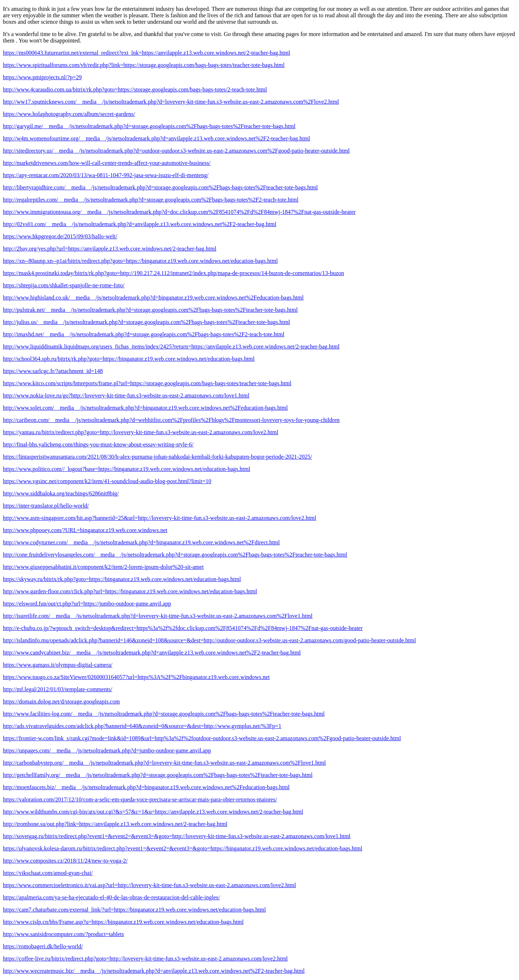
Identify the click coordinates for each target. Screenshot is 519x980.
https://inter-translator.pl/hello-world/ (46, 506)
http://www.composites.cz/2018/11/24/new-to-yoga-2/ (65, 861)
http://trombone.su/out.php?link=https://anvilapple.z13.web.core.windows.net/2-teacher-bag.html (115, 824)
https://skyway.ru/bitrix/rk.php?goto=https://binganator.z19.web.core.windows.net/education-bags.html (122, 579)
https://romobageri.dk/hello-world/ (43, 946)
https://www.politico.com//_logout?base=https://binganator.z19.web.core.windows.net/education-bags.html (127, 469)
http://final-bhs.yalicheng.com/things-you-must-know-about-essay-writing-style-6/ (98, 444)
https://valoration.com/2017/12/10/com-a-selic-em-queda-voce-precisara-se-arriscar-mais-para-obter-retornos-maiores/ (140, 799)
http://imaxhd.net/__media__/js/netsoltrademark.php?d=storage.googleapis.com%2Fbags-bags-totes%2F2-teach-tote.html (144, 334)
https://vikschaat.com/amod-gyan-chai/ (48, 873)
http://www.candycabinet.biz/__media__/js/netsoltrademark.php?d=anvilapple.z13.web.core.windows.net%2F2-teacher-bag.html (152, 653)
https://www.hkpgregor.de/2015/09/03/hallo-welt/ (60, 236)
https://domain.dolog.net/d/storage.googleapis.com (61, 702)
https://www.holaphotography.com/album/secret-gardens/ (69, 114)
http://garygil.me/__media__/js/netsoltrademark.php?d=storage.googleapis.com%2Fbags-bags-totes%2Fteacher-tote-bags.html (149, 126)
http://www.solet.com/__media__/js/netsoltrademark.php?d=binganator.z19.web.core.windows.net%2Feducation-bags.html (145, 408)
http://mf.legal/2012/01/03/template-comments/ (58, 689)
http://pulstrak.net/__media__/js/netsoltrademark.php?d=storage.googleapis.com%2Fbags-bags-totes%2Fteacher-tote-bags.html (150, 310)
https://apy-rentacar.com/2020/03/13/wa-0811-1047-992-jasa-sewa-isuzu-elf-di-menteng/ (106, 175)
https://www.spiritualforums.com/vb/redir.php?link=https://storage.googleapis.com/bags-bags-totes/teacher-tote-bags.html (144, 65)
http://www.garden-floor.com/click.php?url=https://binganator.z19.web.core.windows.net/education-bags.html (130, 591)
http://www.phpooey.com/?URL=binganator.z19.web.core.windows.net (85, 530)
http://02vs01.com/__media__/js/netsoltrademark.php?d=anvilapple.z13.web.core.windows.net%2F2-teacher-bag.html (140, 224)
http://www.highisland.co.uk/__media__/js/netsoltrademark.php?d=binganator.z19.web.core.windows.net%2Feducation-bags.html (153, 298)
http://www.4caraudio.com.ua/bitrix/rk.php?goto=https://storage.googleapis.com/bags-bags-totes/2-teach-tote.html (135, 89)
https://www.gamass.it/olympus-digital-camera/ (58, 665)
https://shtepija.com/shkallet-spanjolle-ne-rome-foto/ (64, 285)
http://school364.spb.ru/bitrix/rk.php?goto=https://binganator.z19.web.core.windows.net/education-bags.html (129, 359)
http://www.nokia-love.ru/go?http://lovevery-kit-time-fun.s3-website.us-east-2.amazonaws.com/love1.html (126, 395)
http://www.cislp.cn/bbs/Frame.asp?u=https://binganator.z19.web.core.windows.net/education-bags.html (123, 922)
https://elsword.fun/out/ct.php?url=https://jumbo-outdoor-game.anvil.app (87, 604)
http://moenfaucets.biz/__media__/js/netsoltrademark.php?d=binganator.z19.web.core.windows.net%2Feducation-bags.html (146, 787)
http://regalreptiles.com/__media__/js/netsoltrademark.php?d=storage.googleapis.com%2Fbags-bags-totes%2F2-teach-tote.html (151, 200)
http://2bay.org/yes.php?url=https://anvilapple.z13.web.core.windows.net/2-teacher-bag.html (110, 249)
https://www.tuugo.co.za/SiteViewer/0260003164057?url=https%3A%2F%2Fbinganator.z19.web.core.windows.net (136, 677)
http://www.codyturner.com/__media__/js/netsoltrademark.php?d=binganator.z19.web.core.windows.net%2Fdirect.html (141, 542)
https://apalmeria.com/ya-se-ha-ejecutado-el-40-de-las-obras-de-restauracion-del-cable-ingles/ (111, 897)
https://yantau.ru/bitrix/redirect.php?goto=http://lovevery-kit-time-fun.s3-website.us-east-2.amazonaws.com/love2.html (141, 432)
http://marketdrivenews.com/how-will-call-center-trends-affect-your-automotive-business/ (107, 163)
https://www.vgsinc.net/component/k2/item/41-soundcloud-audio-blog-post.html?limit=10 (107, 481)
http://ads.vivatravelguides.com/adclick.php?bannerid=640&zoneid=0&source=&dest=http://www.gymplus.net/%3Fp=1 (142, 726)
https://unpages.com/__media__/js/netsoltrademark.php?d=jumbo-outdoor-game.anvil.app (107, 750)
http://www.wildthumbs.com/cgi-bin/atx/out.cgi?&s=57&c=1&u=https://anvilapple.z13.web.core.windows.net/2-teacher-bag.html (153, 812)
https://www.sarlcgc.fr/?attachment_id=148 (53, 371)
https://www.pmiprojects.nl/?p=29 (42, 77)
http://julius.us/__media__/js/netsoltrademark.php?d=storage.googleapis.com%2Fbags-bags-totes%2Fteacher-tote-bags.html (147, 322)
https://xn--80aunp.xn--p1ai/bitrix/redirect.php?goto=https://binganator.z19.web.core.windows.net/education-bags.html (140, 261)
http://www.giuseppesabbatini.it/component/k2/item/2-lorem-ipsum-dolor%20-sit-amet (103, 567)
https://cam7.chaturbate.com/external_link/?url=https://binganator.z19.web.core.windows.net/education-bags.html (134, 910)
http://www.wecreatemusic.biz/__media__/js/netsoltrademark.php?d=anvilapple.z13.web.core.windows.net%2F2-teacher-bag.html (154, 971)
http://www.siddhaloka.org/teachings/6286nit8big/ (61, 493)
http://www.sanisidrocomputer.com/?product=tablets (63, 934)
